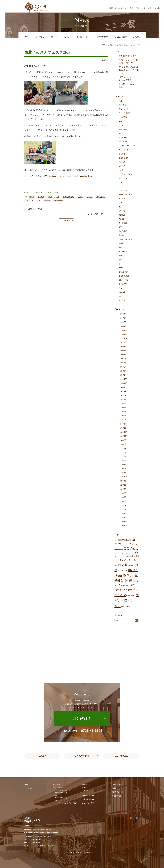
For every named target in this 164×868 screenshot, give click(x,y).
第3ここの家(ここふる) (61, 793)
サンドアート (124, 166)
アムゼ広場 (123, 117)
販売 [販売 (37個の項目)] (128, 596)
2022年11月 (123, 481)
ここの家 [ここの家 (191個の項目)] (130, 548)
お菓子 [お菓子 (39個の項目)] (120, 549)
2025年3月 (123, 367)
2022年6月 (123, 501)
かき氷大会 (123, 138)
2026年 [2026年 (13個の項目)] (124, 544)
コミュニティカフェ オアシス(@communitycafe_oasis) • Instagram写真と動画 (58, 176)
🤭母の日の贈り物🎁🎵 (128, 56)
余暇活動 (122, 211)
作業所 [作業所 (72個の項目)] (120, 560)
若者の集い (123, 292)
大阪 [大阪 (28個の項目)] (126, 571)
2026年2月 (123, 322)
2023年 (31, 197)
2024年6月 (123, 404)
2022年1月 (123, 518)
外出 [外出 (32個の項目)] (122, 571)
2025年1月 (123, 375)
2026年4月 (123, 314)
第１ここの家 (101, 197)
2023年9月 (123, 440)
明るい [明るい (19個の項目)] (132, 576)
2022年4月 (123, 509)
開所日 (121, 296)
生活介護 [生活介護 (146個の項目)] (126, 581)
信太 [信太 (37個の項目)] (126, 560)
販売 (39, 201)
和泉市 (50, 197)
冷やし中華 (123, 223)
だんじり (122, 170)
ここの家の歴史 (122, 756)
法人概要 (43, 756)
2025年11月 (123, 334)
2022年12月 (123, 477)
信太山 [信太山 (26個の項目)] (131, 560)
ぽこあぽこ (123, 199)
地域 (58, 197)
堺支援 (121, 227)
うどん (121, 125)
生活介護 (90, 197)
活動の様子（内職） (35, 209)
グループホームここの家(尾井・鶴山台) (66, 803)
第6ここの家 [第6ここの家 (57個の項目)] (126, 590)
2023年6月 (123, 452)
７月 (120, 101)
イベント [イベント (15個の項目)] (121, 553)
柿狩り (121, 243)
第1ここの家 (45, 192)
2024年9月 (123, 391)
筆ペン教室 (123, 284)
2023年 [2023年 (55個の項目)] (128, 540)
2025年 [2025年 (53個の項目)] (118, 544)
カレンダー (123, 142)
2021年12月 (123, 522)
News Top (66, 220)
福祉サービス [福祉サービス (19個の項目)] (125, 585)
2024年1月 (123, 424)
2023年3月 (123, 465)
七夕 (120, 207)
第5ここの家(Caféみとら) (62, 798)
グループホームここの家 (128, 146)
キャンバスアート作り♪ (96, 214)
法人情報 (86, 790)
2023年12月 (123, 428)
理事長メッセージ (82, 756)
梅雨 (120, 247)
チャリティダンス (125, 174)
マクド (121, 203)
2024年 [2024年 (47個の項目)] (135, 540)
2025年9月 (123, 342)
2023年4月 (123, 461)
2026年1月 (123, 326)
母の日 (121, 260)
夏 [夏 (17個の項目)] (119, 571)
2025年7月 (123, 351)
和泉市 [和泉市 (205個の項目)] (123, 565)
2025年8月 (123, 347)
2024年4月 (123, 412)
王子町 (80, 197)
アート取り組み (124, 113)
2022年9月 (123, 489)
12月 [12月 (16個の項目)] (116, 540)
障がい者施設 (59, 201)
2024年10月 (123, 387)
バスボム (122, 186)
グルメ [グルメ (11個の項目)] (132, 553)
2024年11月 (123, 383)
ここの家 (41, 197)
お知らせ (122, 133)
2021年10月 (123, 526)
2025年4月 (123, 363)
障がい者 (47, 201)
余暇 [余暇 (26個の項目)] (132, 556)
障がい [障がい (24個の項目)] (133, 596)
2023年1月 (123, 473)
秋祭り (121, 268)
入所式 (121, 219)
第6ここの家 (123, 280)
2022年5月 (123, 505)
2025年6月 (123, 355)
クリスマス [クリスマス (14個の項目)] (127, 553)
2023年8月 (123, 444)
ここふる (122, 162)
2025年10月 (123, 338)
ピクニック (123, 190)
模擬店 (121, 256)
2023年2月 (123, 469)
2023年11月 (123, 432)
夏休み (121, 235)
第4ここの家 (58, 795)
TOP (104, 45)
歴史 (85, 788)
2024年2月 (123, 420)
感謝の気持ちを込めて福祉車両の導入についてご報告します (129, 70)
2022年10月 (123, 485)
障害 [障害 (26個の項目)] (123, 607)
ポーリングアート (125, 195)
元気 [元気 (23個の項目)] (136, 560)
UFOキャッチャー (125, 109)
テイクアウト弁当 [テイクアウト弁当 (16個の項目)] (124, 556)
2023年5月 (123, 456)
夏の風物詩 (123, 231)
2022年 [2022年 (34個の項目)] (121, 540)
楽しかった (123, 252)
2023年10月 (123, 436)
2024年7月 (123, 399)
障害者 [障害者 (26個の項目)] (128, 607)
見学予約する (82, 719)
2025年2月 (123, 371)
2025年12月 (123, 330)
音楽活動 (122, 300)
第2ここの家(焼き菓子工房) (62, 790)
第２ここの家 (54, 192)
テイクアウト (124, 178)
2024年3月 (123, 416)
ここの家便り (36, 192)
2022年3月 (123, 514)
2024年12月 (123, 379)
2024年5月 (123, 408)
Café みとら (123, 105)
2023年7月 (123, 448)
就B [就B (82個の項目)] (130, 570)
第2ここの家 (30, 201)
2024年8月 (123, 395)
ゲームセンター (124, 150)
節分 (120, 288)
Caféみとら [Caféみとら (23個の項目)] (130, 544)
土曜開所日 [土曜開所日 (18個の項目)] (131, 565)
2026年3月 (123, 318)
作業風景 (122, 215)
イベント (122, 121)
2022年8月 (123, 493)
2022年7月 (123, 497)
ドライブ (122, 182)
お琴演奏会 (123, 129)
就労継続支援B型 (69, 197)
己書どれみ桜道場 (125, 239)
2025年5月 (123, 359)
